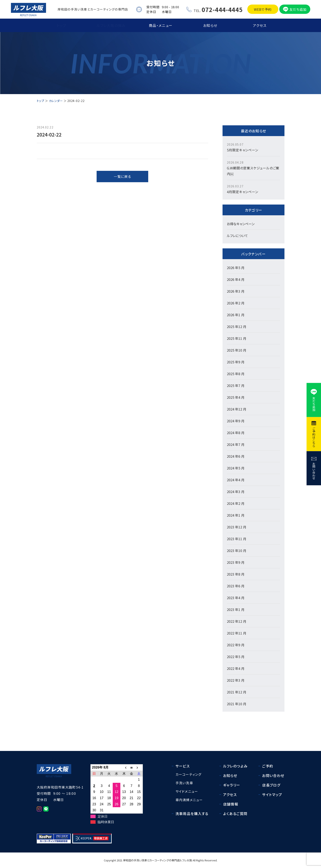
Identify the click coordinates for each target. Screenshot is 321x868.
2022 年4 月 (236, 668)
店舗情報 (231, 804)
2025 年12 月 (237, 327)
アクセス (260, 25)
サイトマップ (272, 794)
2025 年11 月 (237, 338)
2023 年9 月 (236, 562)
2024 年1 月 (236, 515)
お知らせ (210, 25)
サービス (183, 766)
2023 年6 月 (236, 586)
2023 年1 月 (236, 609)
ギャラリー (232, 785)
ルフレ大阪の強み (111, 25)
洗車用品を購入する (192, 814)
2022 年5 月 (236, 657)
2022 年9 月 (236, 645)
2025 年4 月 (236, 397)
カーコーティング (188, 774)
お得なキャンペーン (241, 224)
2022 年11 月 (237, 633)
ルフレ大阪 (186, 860)
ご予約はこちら (314, 437)
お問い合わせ (314, 471)
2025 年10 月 (237, 350)
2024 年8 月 (236, 433)
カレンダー (56, 101)
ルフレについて (237, 236)
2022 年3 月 (236, 680)
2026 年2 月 (236, 303)
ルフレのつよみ (235, 766)
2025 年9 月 (236, 362)
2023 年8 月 (236, 574)
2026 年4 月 (236, 279)
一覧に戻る (122, 176)
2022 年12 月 (237, 621)
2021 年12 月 (237, 692)
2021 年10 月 (237, 704)
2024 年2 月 (236, 503)
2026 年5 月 (236, 268)
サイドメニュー (187, 791)
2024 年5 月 (236, 468)
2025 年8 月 (236, 374)
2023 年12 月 (237, 527)
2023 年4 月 (236, 598)
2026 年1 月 (236, 315)
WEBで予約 (263, 9)
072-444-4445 (222, 10)
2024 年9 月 (236, 421)
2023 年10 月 (237, 551)
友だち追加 (298, 9)
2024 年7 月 (236, 444)
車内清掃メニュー (189, 800)
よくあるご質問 (235, 814)
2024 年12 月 (237, 409)
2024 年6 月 (236, 456)
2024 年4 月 (236, 480)
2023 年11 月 (237, 539)
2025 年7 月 (236, 386)
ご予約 (268, 766)
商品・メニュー (161, 25)
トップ (62, 25)
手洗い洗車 (184, 783)
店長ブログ (271, 785)
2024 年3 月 (236, 492)
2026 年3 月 (236, 291)
